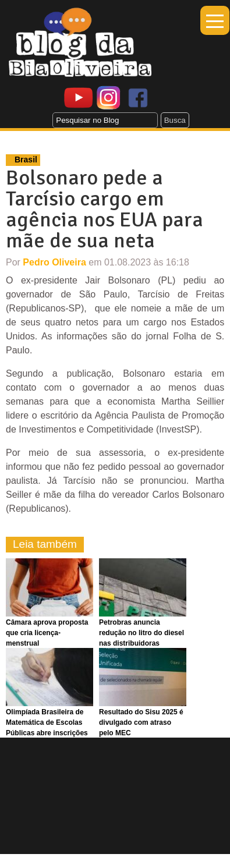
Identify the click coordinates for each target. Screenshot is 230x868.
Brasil (26, 160)
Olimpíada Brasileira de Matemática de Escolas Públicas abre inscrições (47, 722)
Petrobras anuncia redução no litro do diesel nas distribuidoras (141, 633)
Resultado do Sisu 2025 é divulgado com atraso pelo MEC (141, 722)
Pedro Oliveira (54, 262)
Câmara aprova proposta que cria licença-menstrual (47, 633)
